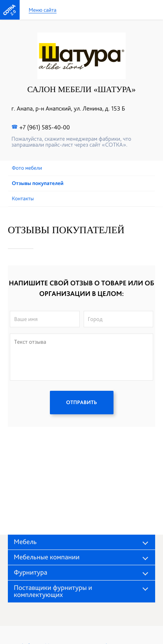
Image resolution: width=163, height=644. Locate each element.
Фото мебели (27, 168)
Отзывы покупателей (38, 183)
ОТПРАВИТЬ (81, 403)
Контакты (23, 199)
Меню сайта (43, 10)
